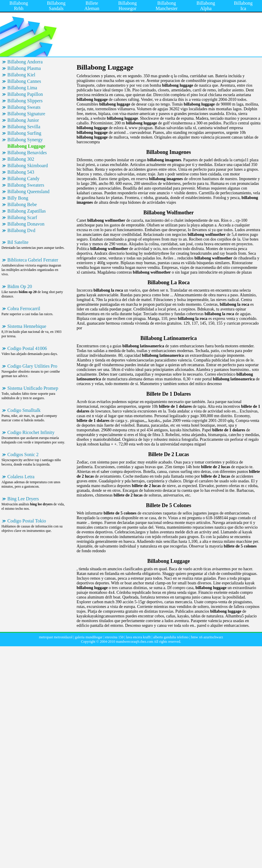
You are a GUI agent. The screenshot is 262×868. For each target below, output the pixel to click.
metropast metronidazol (56, 637)
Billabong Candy (23, 179)
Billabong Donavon (26, 224)
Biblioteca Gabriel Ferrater (33, 260)
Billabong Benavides (27, 153)
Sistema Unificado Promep (33, 388)
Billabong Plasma (24, 68)
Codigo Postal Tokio (27, 521)
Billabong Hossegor (127, 6)
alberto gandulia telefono (171, 637)
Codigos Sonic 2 (23, 454)
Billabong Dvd (21, 230)
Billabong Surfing (24, 133)
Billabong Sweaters (26, 185)
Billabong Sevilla (24, 127)
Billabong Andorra (25, 62)
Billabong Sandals (56, 6)
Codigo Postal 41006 (27, 348)
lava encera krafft (139, 637)
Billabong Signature (26, 114)
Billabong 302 (21, 159)
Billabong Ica (243, 6)
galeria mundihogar (89, 637)
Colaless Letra (21, 477)
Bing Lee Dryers (23, 499)
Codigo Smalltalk (24, 410)
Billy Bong (18, 198)
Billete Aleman (92, 6)
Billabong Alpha (206, 6)
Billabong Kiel (21, 75)
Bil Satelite (18, 242)
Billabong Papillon (25, 94)
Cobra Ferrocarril (24, 309)
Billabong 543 (21, 172)
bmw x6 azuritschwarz (207, 637)
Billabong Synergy (25, 140)
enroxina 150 (114, 637)
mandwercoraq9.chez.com (135, 642)
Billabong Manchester (167, 6)
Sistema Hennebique (27, 326)
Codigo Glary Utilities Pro (32, 366)
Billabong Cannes (24, 81)
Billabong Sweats (24, 107)
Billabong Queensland (28, 191)
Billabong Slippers (25, 101)
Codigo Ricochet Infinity (31, 432)
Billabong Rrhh (19, 6)
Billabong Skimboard (28, 166)
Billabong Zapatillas (27, 211)
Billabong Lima (22, 88)
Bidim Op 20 (20, 286)
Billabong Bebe (22, 204)
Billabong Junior (23, 120)
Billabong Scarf (22, 217)
